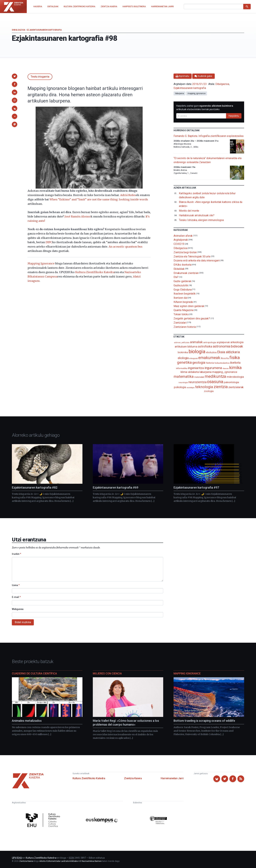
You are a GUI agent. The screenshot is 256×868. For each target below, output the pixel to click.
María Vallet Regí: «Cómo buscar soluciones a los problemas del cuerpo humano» (126, 723)
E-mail (16, 597)
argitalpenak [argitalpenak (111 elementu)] (223, 342)
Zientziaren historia (185, 327)
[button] (15, 76)
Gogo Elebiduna (183, 289)
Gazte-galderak (182, 281)
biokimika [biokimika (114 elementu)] (183, 352)
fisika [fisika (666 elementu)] (235, 357)
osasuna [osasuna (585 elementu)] (215, 382)
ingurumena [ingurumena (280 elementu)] (213, 368)
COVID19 (179, 244)
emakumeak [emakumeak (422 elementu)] (209, 358)
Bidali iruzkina (23, 622)
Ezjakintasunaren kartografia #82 (35, 487)
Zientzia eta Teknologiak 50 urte (192, 256)
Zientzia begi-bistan (185, 252)
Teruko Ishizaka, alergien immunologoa (201, 220)
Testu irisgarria (40, 77)
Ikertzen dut (181, 298)
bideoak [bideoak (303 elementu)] (237, 346)
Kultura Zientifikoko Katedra (95, 272)
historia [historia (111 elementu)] (210, 363)
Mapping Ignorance (41, 263)
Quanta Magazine (184, 310)
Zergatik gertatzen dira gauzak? (192, 319)
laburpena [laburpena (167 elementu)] (206, 372)
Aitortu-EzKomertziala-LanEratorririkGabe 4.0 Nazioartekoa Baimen (70, 861)
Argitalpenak (181, 240)
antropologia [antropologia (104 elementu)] (210, 342)
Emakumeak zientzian (186, 273)
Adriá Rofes (128, 195)
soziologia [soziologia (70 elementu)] (191, 388)
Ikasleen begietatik (185, 294)
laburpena (180, 93)
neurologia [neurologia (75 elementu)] (183, 382)
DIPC (49, 242)
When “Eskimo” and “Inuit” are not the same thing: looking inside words (99, 199)
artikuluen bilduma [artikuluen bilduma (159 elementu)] (186, 347)
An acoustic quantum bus (126, 247)
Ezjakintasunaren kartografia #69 (116, 487)
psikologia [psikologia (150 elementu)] (180, 387)
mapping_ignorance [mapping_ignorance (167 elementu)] (225, 372)
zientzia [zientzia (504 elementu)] (221, 387)
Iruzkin (16, 554)
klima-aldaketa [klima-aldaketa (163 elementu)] (190, 372)
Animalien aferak (183, 236)
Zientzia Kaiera (133, 778)
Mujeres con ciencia (107, 674)
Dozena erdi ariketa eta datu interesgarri (197, 261)
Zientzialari (180, 323)
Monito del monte (189, 211)
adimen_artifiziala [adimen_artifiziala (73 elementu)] (182, 343)
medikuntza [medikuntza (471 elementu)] (215, 376)
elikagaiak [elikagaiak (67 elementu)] (193, 358)
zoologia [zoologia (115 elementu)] (209, 391)
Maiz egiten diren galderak (189, 306)
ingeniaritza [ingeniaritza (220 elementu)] (196, 368)
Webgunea (18, 609)
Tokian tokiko (181, 314)
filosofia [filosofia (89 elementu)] (225, 358)
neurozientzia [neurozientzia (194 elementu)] (197, 382)
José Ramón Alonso (78, 216)
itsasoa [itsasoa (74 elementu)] (226, 368)
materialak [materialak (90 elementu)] (199, 377)
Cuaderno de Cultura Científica (34, 674)
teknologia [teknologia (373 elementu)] (204, 387)
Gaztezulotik (181, 285)
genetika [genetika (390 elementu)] (184, 362)
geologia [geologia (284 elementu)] (199, 363)
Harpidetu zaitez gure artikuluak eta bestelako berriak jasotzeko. (205, 108)
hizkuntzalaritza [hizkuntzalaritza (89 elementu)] (222, 363)
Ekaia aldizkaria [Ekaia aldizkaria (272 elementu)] (228, 352)
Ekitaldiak (179, 269)
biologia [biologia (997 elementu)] (197, 352)
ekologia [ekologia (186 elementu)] (183, 358)
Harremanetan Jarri (172, 778)
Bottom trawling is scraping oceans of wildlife (204, 721)
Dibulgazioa (19, 30)
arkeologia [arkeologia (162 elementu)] (237, 342)
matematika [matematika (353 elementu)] (184, 376)
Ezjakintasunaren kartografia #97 (196, 487)
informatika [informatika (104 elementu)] (182, 368)
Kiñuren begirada (183, 302)
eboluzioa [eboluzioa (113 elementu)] (211, 352)
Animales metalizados (27, 721)
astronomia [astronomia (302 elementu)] (222, 346)
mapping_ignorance (197, 93)
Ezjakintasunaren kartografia (44, 30)
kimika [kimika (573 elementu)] (235, 368)
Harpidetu (234, 116)
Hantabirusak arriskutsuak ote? (197, 215)
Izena (16, 585)
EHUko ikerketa (182, 265)
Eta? (176, 277)
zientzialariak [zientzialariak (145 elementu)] (236, 387)
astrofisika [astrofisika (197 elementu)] (205, 346)
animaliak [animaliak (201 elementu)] (196, 342)
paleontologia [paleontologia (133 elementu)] (231, 382)
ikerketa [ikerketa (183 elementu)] (235, 363)
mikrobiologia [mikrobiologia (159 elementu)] (235, 377)
